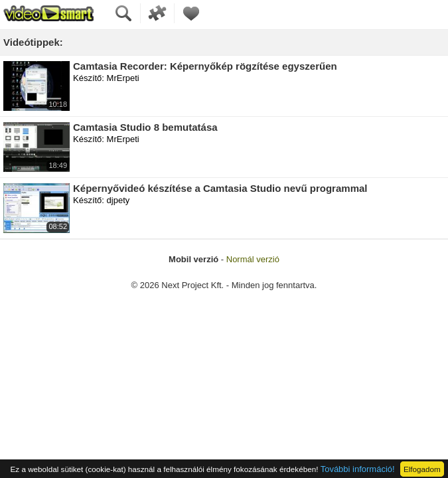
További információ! (358, 469)
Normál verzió (253, 259)
